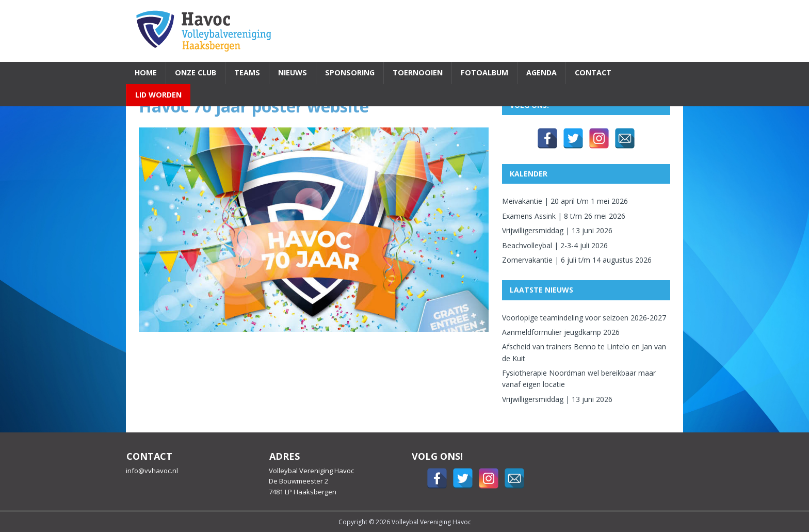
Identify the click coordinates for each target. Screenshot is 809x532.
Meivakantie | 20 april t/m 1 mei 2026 (565, 201)
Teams (247, 72)
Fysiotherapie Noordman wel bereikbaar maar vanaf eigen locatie (579, 378)
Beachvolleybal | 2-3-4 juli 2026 (555, 245)
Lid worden (158, 95)
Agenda (541, 72)
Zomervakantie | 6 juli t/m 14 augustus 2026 (577, 260)
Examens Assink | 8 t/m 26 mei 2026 (564, 216)
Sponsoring (350, 72)
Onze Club (196, 72)
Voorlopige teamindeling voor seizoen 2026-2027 (584, 318)
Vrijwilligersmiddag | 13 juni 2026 (557, 230)
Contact (593, 72)
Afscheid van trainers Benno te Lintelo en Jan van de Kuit (584, 352)
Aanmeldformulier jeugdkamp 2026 (561, 332)
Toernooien (418, 72)
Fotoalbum (484, 72)
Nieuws (293, 72)
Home (146, 72)
